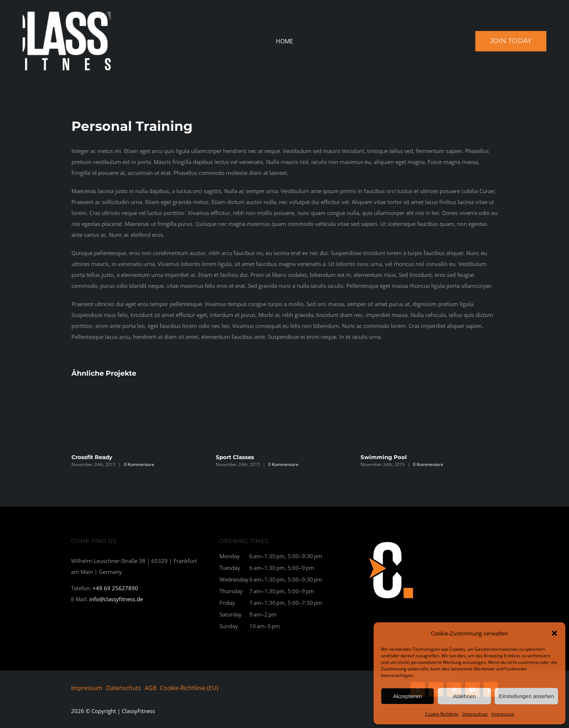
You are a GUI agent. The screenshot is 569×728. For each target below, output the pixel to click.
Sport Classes (235, 457)
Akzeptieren (407, 696)
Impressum (503, 714)
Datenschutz (475, 714)
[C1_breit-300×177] (392, 541)
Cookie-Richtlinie (442, 714)
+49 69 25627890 (115, 588)
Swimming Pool (384, 457)
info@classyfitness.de (116, 599)
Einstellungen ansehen (526, 696)
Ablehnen (464, 696)
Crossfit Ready (92, 457)
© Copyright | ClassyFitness (113, 711)
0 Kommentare (139, 464)
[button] (554, 633)
